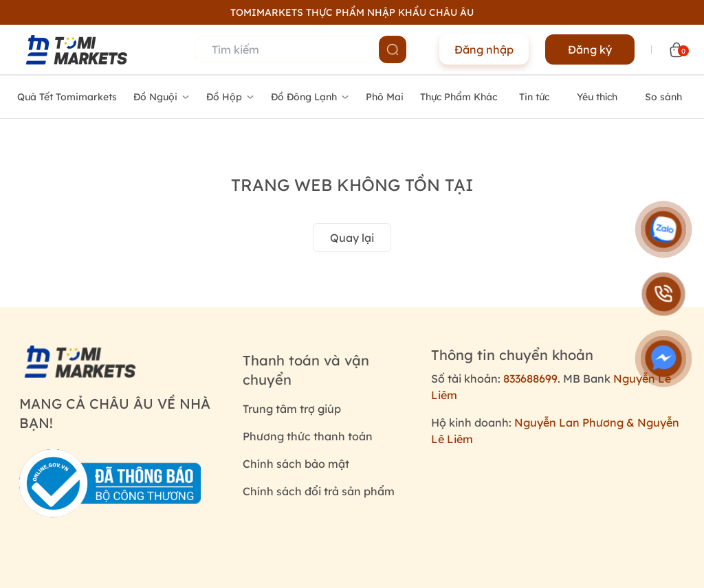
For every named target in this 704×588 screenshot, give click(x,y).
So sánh (663, 97)
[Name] (393, 49)
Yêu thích (597, 97)
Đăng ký (590, 49)
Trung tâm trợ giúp (292, 409)
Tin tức (534, 97)
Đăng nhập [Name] (484, 49)
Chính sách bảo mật (296, 464)
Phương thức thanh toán (308, 436)
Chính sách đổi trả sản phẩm (319, 491)
